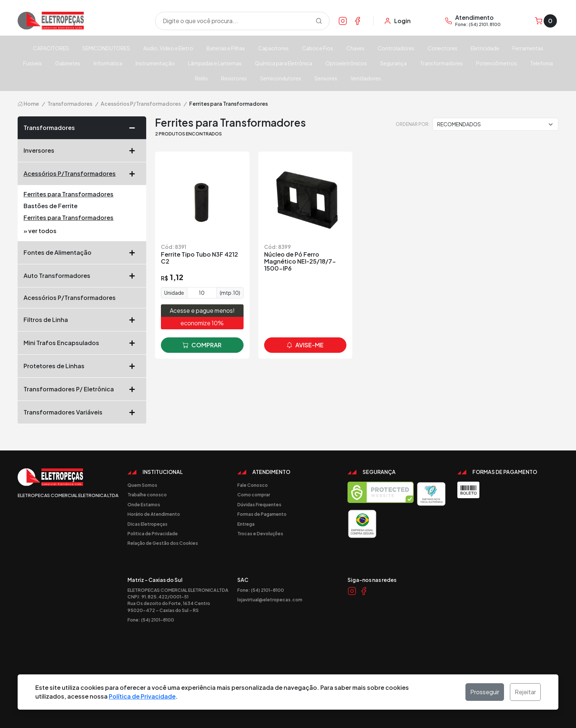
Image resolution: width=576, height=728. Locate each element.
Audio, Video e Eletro (168, 48)
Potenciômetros (496, 63)
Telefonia (541, 63)
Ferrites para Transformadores (69, 194)
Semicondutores (281, 78)
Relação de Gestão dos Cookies (163, 543)
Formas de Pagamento (262, 514)
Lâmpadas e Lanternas (215, 63)
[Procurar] (319, 21)
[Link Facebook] (357, 21)
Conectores (442, 48)
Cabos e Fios (318, 48)
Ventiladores (366, 78)
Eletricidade (485, 48)
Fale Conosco (253, 485)
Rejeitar (525, 692)
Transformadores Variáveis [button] (82, 412)
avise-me (305, 345)
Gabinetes (68, 63)
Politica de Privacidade (153, 533)
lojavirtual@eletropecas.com (270, 600)
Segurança (393, 63)
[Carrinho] (546, 21)
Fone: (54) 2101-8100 (151, 620)
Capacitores (273, 48)
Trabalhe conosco (147, 495)
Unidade (174, 293)
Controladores (396, 48)
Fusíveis (33, 63)
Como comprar (254, 495)
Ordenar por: (413, 124)
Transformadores (441, 63)
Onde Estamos (144, 504)
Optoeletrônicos (346, 63)
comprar (202, 345)
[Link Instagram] (343, 21)
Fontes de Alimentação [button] (82, 253)
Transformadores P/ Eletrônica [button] (82, 389)
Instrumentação (155, 63)
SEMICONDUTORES (106, 48)
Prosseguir (485, 692)
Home (28, 104)
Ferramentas (528, 48)
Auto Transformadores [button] (82, 276)
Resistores (234, 78)
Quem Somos (142, 485)
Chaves (355, 48)
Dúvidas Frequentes (259, 504)
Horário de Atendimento (154, 514)
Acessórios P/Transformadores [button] (82, 174)
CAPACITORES (51, 48)
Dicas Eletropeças (147, 524)
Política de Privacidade (142, 696)
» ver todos (40, 231)
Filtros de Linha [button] (82, 320)
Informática (108, 63)
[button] (135, 128)
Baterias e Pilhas (226, 48)
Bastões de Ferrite (51, 206)
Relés (201, 78)
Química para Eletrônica (284, 63)
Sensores (326, 78)
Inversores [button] (82, 151)
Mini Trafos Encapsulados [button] (82, 343)
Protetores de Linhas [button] (82, 366)
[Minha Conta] (397, 21)
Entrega (246, 524)
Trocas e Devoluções (260, 533)
